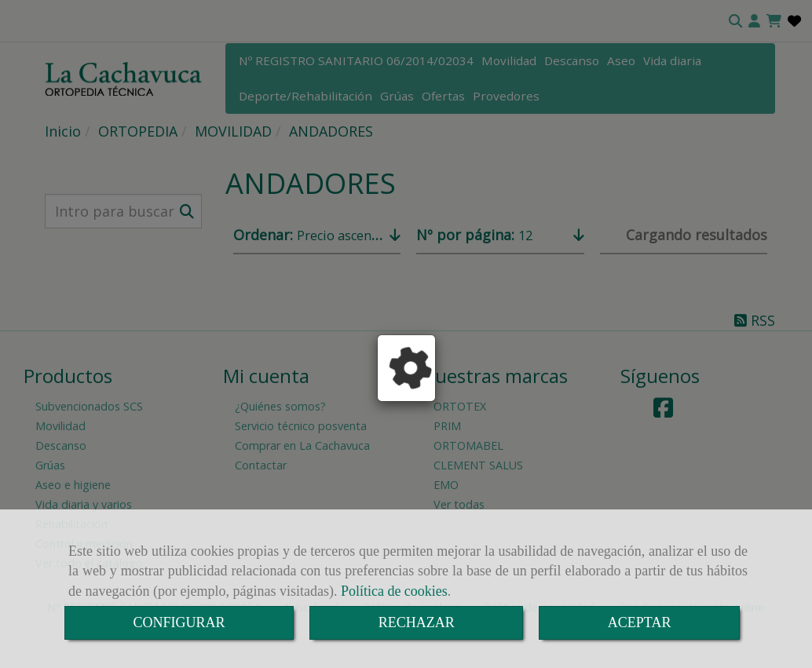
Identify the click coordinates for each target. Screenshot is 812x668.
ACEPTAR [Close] (640, 622)
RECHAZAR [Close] (417, 622)
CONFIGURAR (179, 622)
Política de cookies (394, 591)
